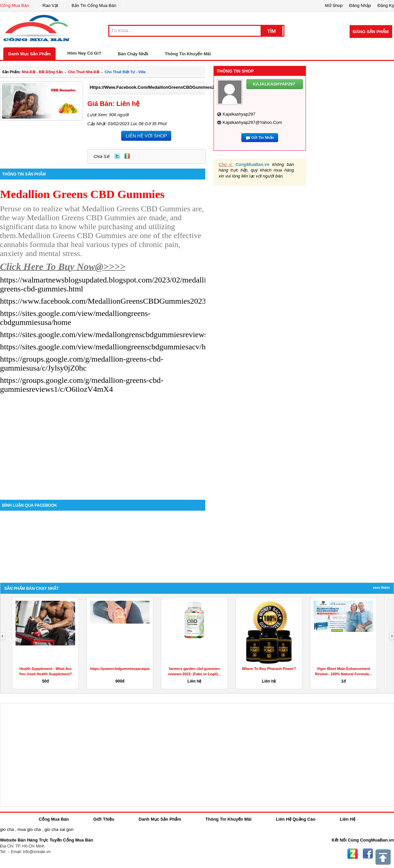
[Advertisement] (103, 443)
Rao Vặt (50, 5)
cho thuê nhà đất (84, 72)
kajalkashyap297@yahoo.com (252, 122)
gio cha (7, 829)
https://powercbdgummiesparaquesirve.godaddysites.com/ (141, 669)
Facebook (368, 854)
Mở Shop (334, 5)
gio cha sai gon (59, 829)
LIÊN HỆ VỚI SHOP (146, 136)
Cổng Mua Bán (15, 5)
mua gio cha (29, 829)
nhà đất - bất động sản (42, 72)
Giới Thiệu (104, 819)
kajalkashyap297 (239, 114)
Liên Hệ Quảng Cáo (295, 819)
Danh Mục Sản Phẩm (29, 54)
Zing (127, 156)
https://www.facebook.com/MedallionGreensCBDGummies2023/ (156, 87)
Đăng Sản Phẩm (371, 32)
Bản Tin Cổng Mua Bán (94, 5)
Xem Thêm (381, 587)
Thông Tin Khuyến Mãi (188, 54)
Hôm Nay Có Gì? (84, 53)
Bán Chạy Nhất (133, 54)
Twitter (117, 156)
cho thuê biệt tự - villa (125, 72)
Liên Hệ (347, 819)
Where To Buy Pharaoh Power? (269, 669)
